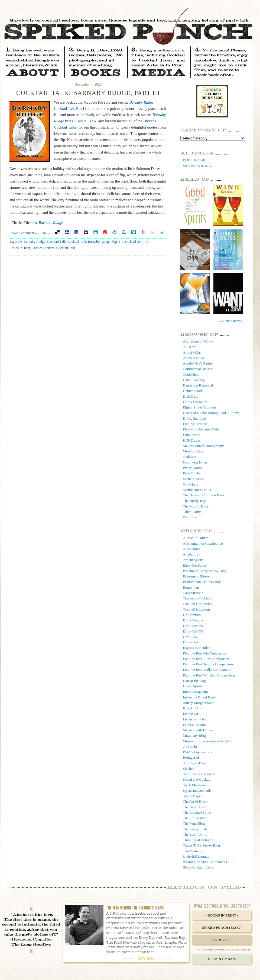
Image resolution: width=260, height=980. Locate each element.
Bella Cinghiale (194, 160)
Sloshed (189, 769)
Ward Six (190, 517)
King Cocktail (193, 708)
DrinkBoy (190, 637)
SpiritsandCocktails (197, 791)
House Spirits (193, 686)
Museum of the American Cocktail (208, 741)
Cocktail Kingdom (196, 609)
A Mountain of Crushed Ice (203, 543)
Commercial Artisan (198, 369)
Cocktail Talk (56, 242)
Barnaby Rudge (51, 223)
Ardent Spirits (193, 560)
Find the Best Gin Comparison (205, 653)
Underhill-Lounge (196, 856)
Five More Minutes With (201, 429)
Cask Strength (193, 593)
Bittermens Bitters (196, 576)
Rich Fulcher (192, 473)
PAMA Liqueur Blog (198, 752)
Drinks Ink (191, 642)
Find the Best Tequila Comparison (208, 664)
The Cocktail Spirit (197, 813)
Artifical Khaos (194, 358)
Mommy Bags (193, 451)
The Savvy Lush (195, 829)
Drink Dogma (193, 620)
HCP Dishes (192, 440)
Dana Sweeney (194, 380)
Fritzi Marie (192, 435)
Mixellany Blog (194, 735)
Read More (146, 958)
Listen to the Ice (195, 719)
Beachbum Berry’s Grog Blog (205, 571)
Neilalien (189, 457)
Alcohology (191, 554)
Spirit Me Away (194, 785)
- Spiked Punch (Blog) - (222, 928)
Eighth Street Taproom (199, 407)
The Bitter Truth (195, 807)
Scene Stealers (193, 479)
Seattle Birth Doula (197, 490)
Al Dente (189, 347)
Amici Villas (192, 352)
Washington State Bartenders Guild (209, 862)
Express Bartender (196, 648)
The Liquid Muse (196, 818)
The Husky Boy (194, 501)
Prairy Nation (193, 468)
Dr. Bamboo (192, 615)
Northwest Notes (195, 462)
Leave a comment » (23, 233)
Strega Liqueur (194, 796)
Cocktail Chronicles (197, 604)
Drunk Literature (195, 402)
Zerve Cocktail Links (198, 867)
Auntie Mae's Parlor (197, 363)
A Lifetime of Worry (198, 341)
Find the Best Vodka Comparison (207, 670)
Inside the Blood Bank (199, 697)
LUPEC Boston (194, 725)
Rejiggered (191, 757)
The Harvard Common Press (204, 495)
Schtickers (190, 484)
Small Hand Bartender (199, 774)
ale (20, 242)
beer (27, 248)
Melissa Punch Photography (203, 446)
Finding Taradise (195, 424)
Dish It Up (191, 396)
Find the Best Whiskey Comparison (209, 675)
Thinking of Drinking (199, 840)
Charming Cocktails (197, 598)
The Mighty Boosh (197, 506)
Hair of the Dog (194, 681)
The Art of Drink (195, 801)
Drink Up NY (193, 631)
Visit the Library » (231, 321)
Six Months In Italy (197, 166)
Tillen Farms (192, 512)
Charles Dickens (43, 248)
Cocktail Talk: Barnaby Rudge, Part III (88, 93)
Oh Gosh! (190, 747)
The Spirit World (195, 834)
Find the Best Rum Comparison (206, 659)
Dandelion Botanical (198, 385)
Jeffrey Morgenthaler (198, 703)
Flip (114, 242)
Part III (143, 242)
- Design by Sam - (222, 959)
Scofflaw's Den (194, 763)
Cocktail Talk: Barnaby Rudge (89, 242)
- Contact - (222, 940)
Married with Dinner (198, 730)
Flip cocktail (127, 242)
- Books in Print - (222, 915)
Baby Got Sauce (195, 565)
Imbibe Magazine (196, 692)
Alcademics (191, 549)
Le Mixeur (191, 714)
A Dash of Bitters (196, 538)
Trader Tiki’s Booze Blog (201, 845)
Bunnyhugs (191, 587)
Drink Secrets (193, 626)
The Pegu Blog (194, 823)
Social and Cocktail (197, 779)
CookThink (191, 374)
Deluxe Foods (193, 391)
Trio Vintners (193, 851)
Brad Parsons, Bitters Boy (202, 582)
